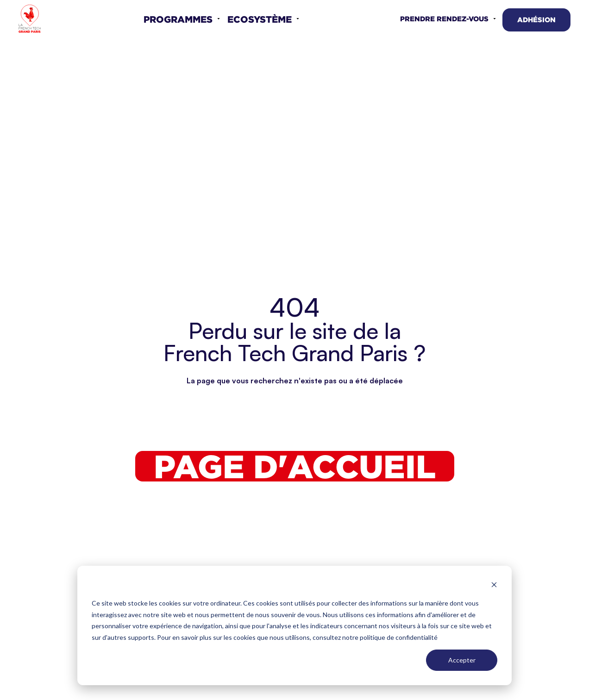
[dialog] (294, 625)
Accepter (462, 660)
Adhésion (536, 20)
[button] (182, 19)
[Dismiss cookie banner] (494, 586)
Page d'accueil (295, 466)
